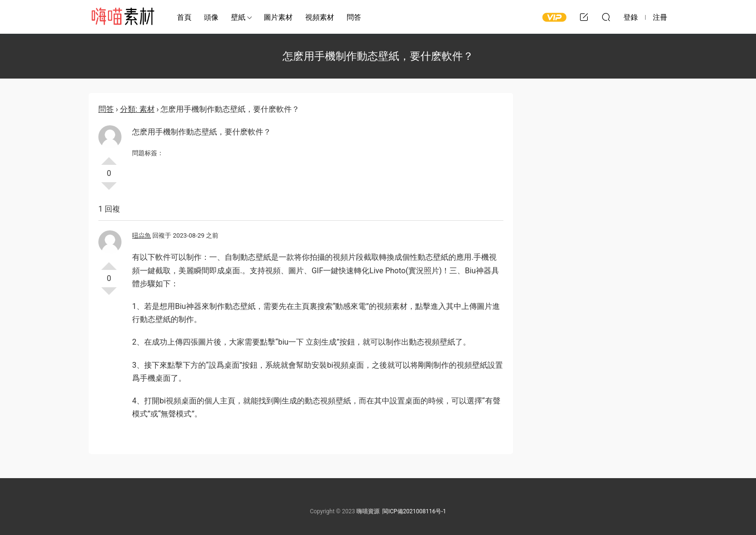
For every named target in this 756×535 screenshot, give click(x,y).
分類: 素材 (137, 109)
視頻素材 (320, 17)
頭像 (211, 17)
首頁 (184, 17)
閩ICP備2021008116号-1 (414, 511)
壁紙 (238, 17)
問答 (354, 17)
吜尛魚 (142, 235)
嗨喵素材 (122, 17)
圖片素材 (278, 17)
